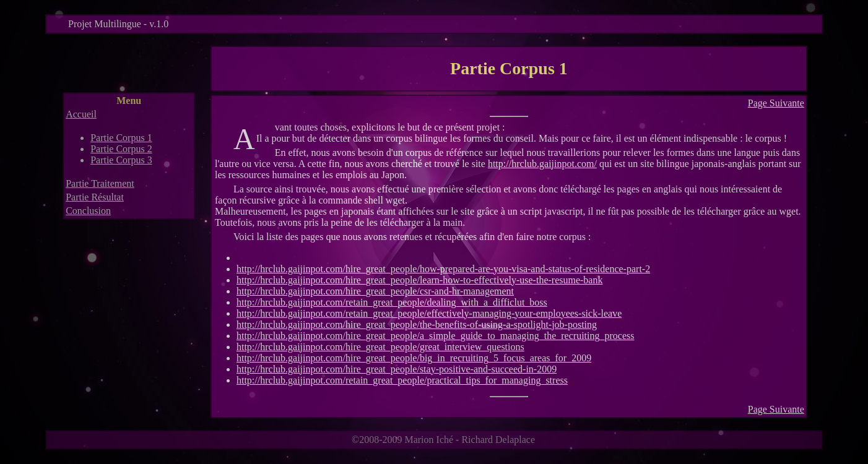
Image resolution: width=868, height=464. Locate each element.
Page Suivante (776, 103)
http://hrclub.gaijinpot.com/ (542, 164)
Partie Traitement (100, 183)
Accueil (81, 114)
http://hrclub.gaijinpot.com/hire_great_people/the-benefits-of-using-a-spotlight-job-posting (417, 324)
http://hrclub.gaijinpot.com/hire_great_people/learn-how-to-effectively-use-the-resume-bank (419, 280)
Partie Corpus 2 (121, 149)
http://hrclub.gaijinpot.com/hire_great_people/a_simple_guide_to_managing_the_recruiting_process (436, 336)
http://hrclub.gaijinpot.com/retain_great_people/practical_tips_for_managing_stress (402, 380)
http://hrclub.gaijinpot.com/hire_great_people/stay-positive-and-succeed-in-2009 (397, 369)
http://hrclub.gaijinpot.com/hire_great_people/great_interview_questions (380, 347)
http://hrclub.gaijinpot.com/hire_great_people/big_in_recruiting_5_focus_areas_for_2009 (414, 358)
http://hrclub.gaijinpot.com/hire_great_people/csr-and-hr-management (375, 291)
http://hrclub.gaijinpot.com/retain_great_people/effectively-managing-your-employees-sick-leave (429, 313)
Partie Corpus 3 (121, 160)
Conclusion (88, 211)
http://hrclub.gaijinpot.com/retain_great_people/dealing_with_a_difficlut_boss (392, 302)
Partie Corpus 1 (121, 138)
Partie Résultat (95, 197)
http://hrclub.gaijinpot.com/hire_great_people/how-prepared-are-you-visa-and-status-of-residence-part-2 (443, 269)
